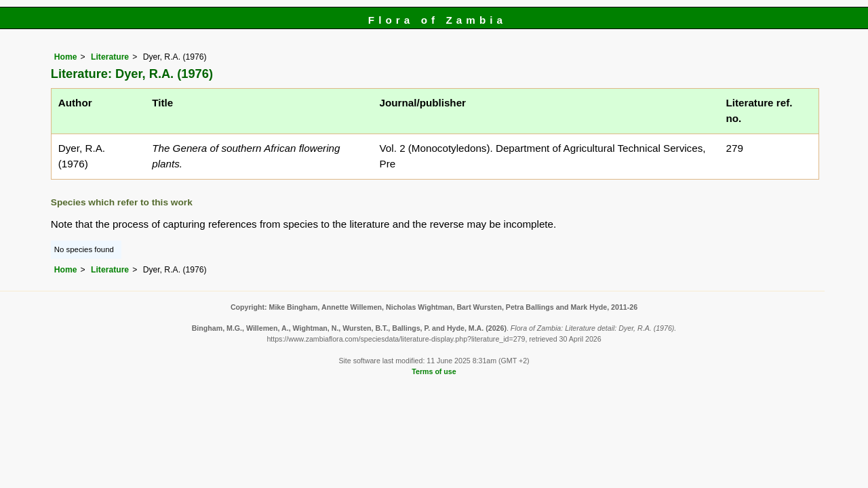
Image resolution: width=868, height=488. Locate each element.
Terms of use (434, 371)
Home (66, 57)
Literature (110, 57)
